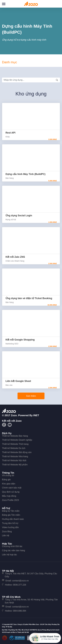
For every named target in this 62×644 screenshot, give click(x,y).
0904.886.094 (20, 611)
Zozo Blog (7, 532)
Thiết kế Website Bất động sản (17, 452)
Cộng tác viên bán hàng (13, 550)
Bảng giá (6, 480)
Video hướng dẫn (10, 527)
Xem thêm (31, 396)
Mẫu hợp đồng (9, 496)
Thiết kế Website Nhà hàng (15, 456)
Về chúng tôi (8, 475)
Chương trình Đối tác (12, 546)
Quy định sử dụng (11, 492)
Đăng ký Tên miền (11, 511)
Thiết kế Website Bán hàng (15, 436)
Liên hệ (6, 536)
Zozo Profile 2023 (10, 500)
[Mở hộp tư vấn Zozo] (45, 638)
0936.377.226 (20, 585)
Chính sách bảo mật (12, 488)
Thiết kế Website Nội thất (14, 460)
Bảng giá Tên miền (11, 515)
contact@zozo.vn (20, 581)
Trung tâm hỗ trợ (10, 523)
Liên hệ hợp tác (10, 555)
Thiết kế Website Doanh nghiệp (17, 440)
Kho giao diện (9, 484)
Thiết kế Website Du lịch (14, 448)
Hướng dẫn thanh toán (13, 519)
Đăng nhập (57, 3)
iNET (36, 415)
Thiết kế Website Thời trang (15, 444)
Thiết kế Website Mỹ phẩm (15, 465)
